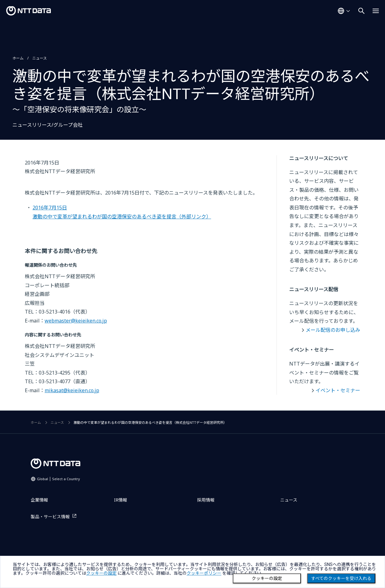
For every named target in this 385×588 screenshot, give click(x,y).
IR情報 (121, 500)
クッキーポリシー (204, 573)
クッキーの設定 (267, 578)
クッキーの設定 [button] (101, 573)
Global (58, 479)
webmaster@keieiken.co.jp (76, 321)
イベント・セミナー (338, 390)
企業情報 (39, 500)
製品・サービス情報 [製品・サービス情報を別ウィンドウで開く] (50, 517)
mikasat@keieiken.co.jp (72, 390)
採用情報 (206, 500)
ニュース (40, 58)
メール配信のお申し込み (333, 330)
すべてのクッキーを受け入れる (341, 578)
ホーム (18, 58)
